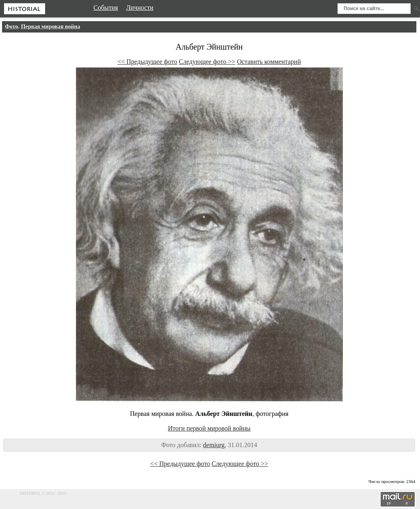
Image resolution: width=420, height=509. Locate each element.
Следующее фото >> (207, 62)
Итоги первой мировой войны (209, 428)
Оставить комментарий (269, 62)
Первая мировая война (51, 27)
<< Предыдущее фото (147, 62)
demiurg (214, 445)
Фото (12, 27)
